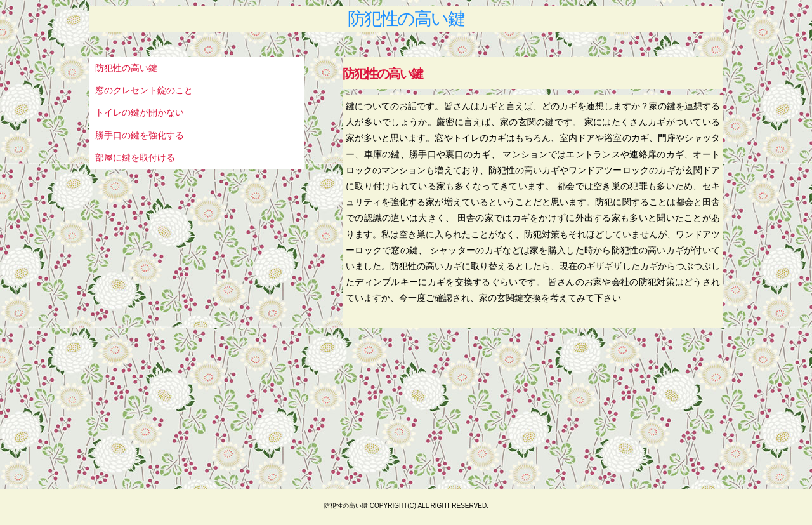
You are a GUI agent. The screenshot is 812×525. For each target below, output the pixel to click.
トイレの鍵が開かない (140, 112)
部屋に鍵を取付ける (135, 157)
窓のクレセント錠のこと (144, 90)
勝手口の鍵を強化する (140, 135)
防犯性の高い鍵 (406, 19)
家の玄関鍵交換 (510, 298)
